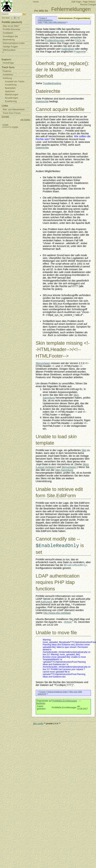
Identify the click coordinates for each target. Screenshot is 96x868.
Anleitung (7, 78)
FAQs (78, 40)
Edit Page (76, 2)
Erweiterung (11, 101)
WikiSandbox (9, 50)
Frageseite (80, 52)
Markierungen (12, 95)
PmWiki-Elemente (11, 29)
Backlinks (41, 703)
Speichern (10, 91)
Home (36, 2)
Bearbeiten (10, 88)
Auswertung (11, 85)
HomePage (8, 63)
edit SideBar (25, 120)
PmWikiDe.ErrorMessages (65, 701)
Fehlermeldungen (71, 9)
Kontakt (5, 117)
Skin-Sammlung (64, 470)
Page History (89, 2)
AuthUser (46, 602)
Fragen (43, 18)
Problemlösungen (55, 40)
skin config (38, 724)
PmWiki (5, 125)
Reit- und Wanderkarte (14, 110)
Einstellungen (12, 98)
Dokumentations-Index (58, 692)
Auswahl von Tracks (15, 82)
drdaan (68, 622)
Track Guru (8, 67)
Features (7, 71)
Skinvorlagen (43, 363)
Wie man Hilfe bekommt (55, 22)
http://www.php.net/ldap (57, 613)
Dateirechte (42, 101)
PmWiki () (12, 22)
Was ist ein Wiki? (11, 26)
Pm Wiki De (41, 11)
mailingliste (68, 49)
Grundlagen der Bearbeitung (10, 38)
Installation (8, 33)
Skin (84, 450)
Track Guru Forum (12, 113)
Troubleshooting (52, 83)
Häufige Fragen (10, 47)
